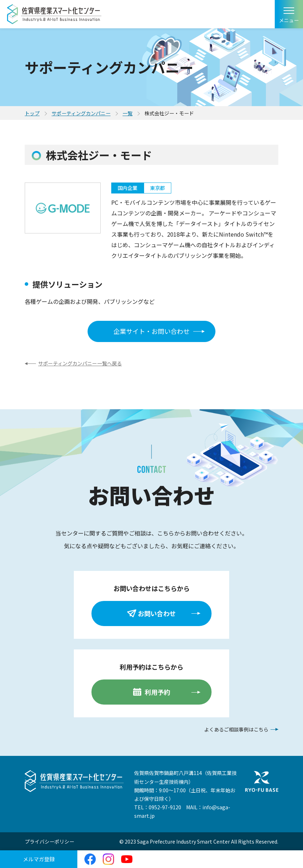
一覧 (127, 113)
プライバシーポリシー (49, 841)
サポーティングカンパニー (81, 113)
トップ (32, 113)
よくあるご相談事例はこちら (236, 729)
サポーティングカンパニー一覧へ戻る (80, 363)
